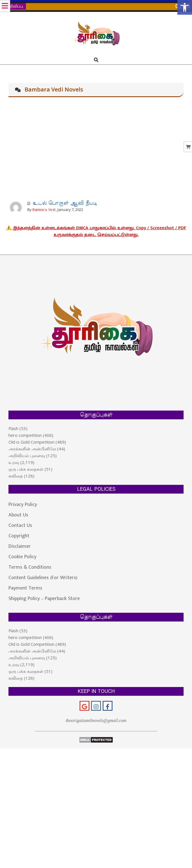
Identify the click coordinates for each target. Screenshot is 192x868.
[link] (185, 7)
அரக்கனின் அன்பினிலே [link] (32, 449)
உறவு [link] (14, 462)
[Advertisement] (96, 150)
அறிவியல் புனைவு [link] (27, 455)
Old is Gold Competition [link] (31, 442)
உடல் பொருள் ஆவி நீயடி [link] (65, 203)
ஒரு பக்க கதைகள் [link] (26, 469)
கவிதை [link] (16, 476)
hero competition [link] (25, 435)
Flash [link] (13, 428)
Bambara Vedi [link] (44, 210)
